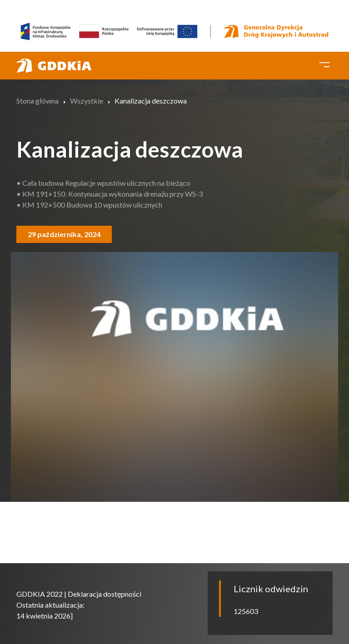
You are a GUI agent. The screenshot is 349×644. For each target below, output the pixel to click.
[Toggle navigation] (324, 64)
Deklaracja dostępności (105, 594)
